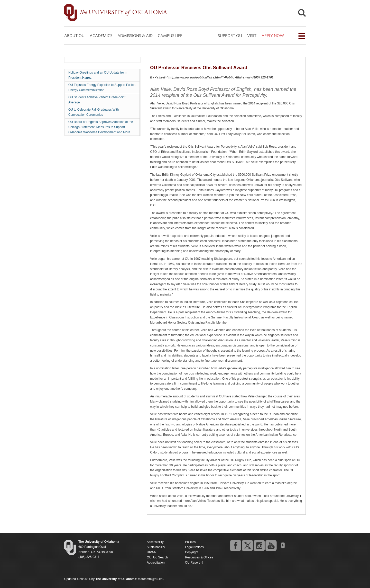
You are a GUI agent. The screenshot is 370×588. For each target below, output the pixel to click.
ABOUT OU (74, 35)
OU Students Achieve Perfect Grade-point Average (97, 100)
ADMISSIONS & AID (135, 35)
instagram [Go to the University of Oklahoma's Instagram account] (259, 545)
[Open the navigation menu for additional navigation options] (302, 36)
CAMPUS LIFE (170, 35)
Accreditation (156, 563)
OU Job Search (157, 557)
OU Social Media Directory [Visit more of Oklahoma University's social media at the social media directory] (283, 545)
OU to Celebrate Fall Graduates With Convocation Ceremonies (94, 112)
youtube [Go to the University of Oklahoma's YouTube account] (271, 545)
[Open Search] (302, 14)
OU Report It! (194, 563)
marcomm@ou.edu (151, 579)
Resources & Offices (199, 557)
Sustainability (156, 547)
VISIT (252, 35)
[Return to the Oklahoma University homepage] (99, 542)
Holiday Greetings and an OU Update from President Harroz (97, 75)
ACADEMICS (101, 35)
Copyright (192, 552)
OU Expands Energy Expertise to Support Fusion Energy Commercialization (102, 87)
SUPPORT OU (230, 35)
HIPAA (151, 552)
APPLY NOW (273, 35)
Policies (190, 542)
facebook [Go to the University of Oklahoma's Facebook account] (235, 545)
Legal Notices (194, 547)
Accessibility (155, 542)
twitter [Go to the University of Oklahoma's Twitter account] (247, 545)
